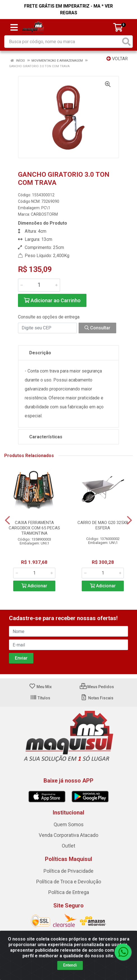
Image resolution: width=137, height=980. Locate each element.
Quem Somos (69, 825)
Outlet (68, 846)
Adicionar (34, 586)
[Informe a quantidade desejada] (39, 285)
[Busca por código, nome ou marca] (63, 42)
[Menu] (14, 27)
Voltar (117, 59)
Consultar (97, 328)
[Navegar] (7, 520)
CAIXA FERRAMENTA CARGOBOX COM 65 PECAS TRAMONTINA (34, 528)
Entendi (70, 965)
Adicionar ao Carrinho (52, 300)
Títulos (40, 698)
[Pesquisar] (126, 42)
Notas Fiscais (97, 698)
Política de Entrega (69, 892)
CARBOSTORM (44, 214)
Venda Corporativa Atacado (68, 835)
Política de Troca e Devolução (69, 882)
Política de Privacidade (68, 871)
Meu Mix (40, 687)
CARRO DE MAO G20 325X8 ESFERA (103, 525)
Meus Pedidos (97, 687)
